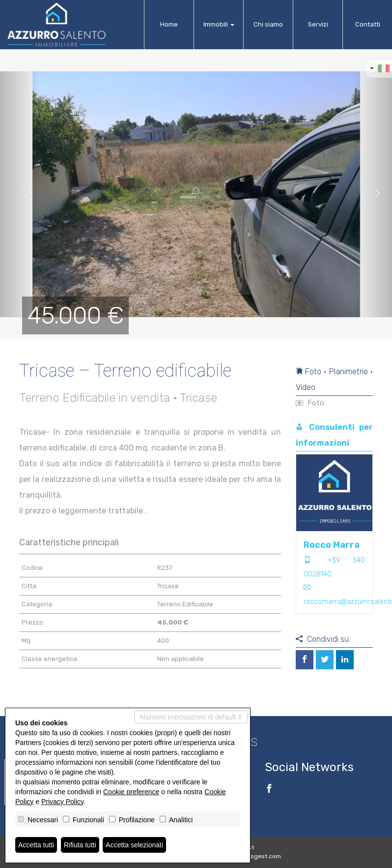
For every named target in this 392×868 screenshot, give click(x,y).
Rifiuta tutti (80, 845)
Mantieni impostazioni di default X (191, 717)
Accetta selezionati (134, 845)
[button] (20, 194)
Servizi (318, 24)
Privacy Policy (62, 802)
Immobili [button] (219, 24)
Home (169, 24)
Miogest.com (263, 856)
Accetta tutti (36, 845)
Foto (310, 403)
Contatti (368, 24)
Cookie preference (131, 792)
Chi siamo (268, 24)
